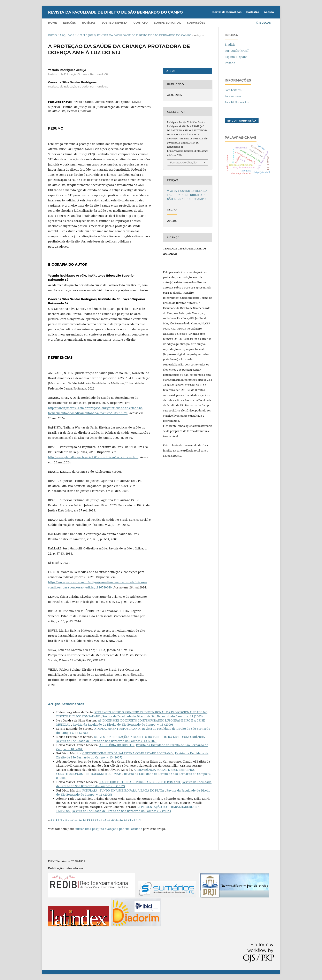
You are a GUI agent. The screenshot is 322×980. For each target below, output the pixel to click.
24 (129, 820)
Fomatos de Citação (183, 162)
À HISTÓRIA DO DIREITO (117, 745)
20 (113, 820)
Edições (69, 23)
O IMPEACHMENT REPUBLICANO (117, 729)
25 (133, 820)
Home (52, 23)
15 (92, 820)
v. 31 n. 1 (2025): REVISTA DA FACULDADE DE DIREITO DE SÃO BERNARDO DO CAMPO (134, 35)
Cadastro (253, 12)
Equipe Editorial (167, 23)
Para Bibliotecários (237, 102)
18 (105, 820)
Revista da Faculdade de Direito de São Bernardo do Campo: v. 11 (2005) (153, 716)
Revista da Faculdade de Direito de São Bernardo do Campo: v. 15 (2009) (123, 724)
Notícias (89, 23)
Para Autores (233, 96)
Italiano (230, 63)
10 (72, 820)
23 (125, 820)
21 (117, 820)
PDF (172, 71)
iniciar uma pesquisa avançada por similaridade (109, 829)
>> (140, 820)
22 (121, 820)
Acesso (269, 12)
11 (76, 820)
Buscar (264, 23)
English (230, 44)
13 (84, 820)
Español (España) (237, 57)
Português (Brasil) (237, 51)
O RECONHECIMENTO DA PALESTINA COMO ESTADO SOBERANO (128, 753)
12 (80, 820)
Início (52, 35)
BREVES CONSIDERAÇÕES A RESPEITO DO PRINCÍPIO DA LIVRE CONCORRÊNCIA (150, 737)
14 (88, 820)
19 (109, 820)
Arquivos (67, 35)
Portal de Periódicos (227, 12)
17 (101, 820)
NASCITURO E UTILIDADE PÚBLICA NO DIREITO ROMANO (140, 782)
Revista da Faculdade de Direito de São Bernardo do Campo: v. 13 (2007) (106, 741)
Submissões (196, 23)
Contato (141, 23)
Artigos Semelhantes (66, 704)
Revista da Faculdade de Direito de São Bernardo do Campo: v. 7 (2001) (122, 811)
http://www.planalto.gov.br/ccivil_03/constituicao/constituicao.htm (93, 457)
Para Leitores (233, 90)
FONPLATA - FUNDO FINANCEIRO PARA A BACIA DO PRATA (124, 790)
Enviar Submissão (242, 121)
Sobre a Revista (114, 23)
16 (97, 820)
